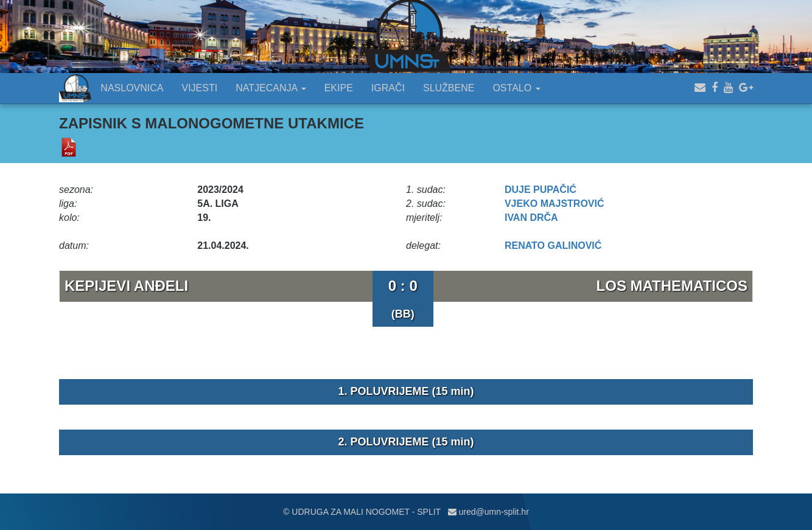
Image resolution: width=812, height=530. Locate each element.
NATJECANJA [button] (271, 88)
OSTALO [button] (516, 88)
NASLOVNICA (132, 88)
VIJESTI (200, 88)
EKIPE (339, 88)
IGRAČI (388, 88)
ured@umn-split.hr (488, 512)
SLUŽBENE (449, 88)
